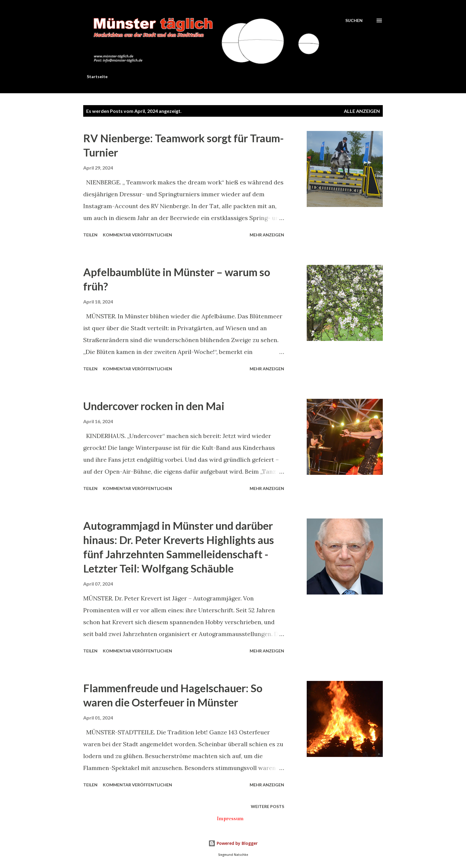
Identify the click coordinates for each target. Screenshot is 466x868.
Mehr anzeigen (267, 235)
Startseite (97, 76)
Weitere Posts (267, 806)
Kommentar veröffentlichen (137, 235)
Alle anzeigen (362, 111)
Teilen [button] (90, 235)
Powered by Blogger (233, 843)
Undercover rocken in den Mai (154, 406)
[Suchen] (354, 20)
